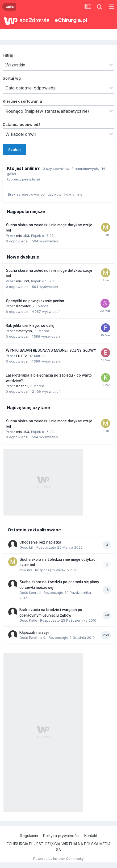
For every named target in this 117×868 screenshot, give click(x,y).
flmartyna (24, 331)
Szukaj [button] (14, 150)
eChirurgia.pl (71, 20)
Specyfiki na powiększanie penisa (35, 301)
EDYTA (22, 356)
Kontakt (91, 836)
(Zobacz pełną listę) (23, 179)
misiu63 (23, 236)
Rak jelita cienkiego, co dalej (30, 325)
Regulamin (29, 836)
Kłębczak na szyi (34, 632)
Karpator (23, 306)
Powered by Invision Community (59, 859)
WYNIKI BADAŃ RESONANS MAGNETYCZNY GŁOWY (51, 350)
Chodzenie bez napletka (40, 542)
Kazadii (22, 386)
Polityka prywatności (61, 836)
